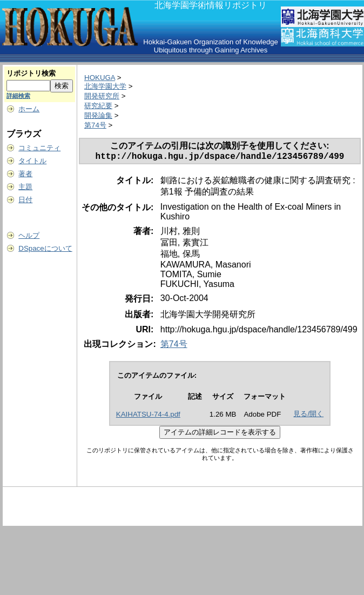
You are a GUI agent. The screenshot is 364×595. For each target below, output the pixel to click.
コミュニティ (39, 148)
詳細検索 (18, 96)
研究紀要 (98, 106)
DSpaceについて (45, 248)
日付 (25, 200)
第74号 (95, 125)
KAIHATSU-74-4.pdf (148, 416)
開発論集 (98, 115)
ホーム (29, 109)
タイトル (32, 161)
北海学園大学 (105, 86)
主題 (25, 187)
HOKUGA (100, 78)
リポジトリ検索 (31, 73)
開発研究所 (102, 96)
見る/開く (308, 416)
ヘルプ (29, 235)
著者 (25, 174)
